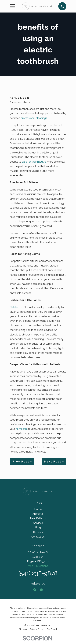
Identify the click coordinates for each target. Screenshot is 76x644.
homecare (22, 429)
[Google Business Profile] (41, 589)
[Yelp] (35, 589)
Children (14, 307)
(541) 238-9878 (38, 573)
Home (38, 509)
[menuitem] (23, 629)
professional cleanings (34, 118)
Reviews (38, 532)
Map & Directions (38, 566)
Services (38, 523)
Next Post (54, 462)
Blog (38, 527)
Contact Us (38, 537)
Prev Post (22, 462)
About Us (38, 514)
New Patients (38, 518)
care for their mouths (34, 162)
